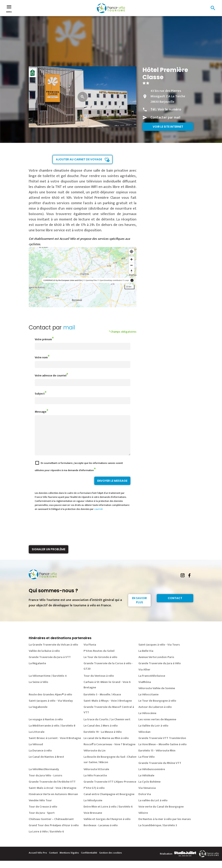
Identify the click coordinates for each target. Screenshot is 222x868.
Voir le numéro (169, 110)
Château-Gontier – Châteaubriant (51, 826)
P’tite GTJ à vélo (94, 795)
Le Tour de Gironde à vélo (100, 664)
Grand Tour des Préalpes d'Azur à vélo (54, 833)
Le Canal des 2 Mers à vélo (101, 733)
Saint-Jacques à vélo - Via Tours (159, 652)
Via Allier (144, 677)
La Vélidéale (146, 783)
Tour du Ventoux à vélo (99, 683)
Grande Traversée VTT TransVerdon (162, 745)
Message (41, 412)
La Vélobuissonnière (152, 776)
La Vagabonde (38, 714)
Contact (175, 605)
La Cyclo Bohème (149, 789)
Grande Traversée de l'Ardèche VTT (52, 789)
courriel (98, 516)
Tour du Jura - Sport (42, 820)
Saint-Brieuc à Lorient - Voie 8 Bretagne (55, 745)
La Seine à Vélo (38, 689)
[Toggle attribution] (132, 280)
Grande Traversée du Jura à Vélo (160, 671)
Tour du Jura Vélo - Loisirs (46, 783)
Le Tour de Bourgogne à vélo (157, 708)
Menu (9, 8)
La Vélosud (36, 752)
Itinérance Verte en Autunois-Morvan (53, 801)
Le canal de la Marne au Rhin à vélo (106, 745)
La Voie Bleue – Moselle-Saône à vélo (163, 752)
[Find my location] (131, 252)
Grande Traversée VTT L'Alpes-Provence (110, 789)
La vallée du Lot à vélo (153, 808)
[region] (83, 277)
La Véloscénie (147, 720)
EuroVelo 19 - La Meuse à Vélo (103, 739)
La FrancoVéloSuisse (152, 683)
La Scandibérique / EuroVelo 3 (158, 833)
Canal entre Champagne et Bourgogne (109, 801)
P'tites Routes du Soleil (99, 658)
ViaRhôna (145, 689)
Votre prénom (43, 339)
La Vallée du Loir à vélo (153, 733)
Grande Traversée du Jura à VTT (50, 664)
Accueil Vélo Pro (38, 860)
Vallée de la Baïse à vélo (44, 658)
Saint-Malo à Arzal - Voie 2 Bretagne (53, 795)
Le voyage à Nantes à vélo (46, 727)
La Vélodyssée (93, 808)
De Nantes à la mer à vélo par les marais (165, 826)
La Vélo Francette (95, 783)
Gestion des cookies (111, 860)
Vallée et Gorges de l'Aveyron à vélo (107, 826)
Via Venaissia (147, 795)
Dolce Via (145, 801)
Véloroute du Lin (95, 758)
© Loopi (126, 280)
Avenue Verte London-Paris (156, 664)
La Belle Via (146, 658)
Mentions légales (69, 860)
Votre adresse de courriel (51, 376)
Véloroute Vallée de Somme (157, 695)
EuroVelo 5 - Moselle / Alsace (102, 702)
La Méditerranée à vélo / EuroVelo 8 (52, 733)
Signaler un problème (49, 556)
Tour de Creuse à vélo (43, 814)
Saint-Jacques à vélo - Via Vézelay (51, 708)
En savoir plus (139, 607)
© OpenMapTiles (90, 280)
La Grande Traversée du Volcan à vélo (53, 652)
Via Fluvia (90, 652)
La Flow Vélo (147, 764)
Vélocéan (144, 739)
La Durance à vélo (40, 758)
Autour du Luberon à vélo (155, 714)
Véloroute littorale (96, 776)
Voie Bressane (93, 820)
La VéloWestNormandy (44, 776)
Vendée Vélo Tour (40, 808)
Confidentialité (89, 860)
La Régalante (37, 671)
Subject (40, 394)
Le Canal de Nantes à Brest (46, 764)
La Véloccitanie (148, 702)
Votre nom (41, 357)
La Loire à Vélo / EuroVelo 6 (46, 839)
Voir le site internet (168, 127)
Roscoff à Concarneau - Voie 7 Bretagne (109, 752)
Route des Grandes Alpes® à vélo (50, 702)
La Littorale (37, 739)
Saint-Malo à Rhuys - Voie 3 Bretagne (108, 708)
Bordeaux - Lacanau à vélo (101, 833)
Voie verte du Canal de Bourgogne (161, 814)
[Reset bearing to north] (131, 271)
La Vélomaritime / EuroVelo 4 (48, 683)
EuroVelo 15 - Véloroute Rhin (157, 758)
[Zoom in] (131, 259)
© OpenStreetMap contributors (110, 280)
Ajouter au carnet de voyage (79, 159)
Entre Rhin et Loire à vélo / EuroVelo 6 (108, 814)
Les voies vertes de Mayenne (157, 727)
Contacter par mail (165, 118)
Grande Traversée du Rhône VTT (160, 770)
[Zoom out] (131, 265)
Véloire (143, 820)
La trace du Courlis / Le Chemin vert (107, 727)
